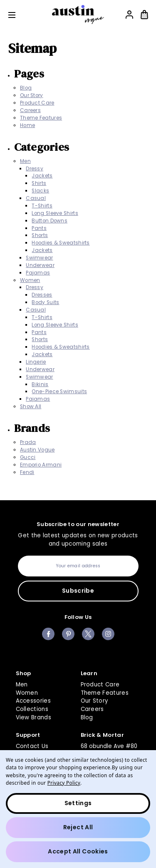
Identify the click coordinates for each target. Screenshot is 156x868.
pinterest (68, 634)
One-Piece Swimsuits (59, 392)
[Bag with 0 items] (144, 15)
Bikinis (40, 384)
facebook (48, 634)
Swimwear (39, 258)
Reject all (78, 827)
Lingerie (36, 362)
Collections (32, 709)
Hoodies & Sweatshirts (61, 243)
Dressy (35, 169)
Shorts (40, 235)
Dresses (42, 295)
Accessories (33, 701)
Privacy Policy (64, 783)
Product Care (37, 103)
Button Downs (50, 221)
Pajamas (38, 273)
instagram (108, 634)
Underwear (40, 265)
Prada (28, 442)
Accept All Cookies (78, 851)
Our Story (32, 95)
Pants (39, 228)
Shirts (39, 183)
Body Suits (45, 302)
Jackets (42, 176)
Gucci (28, 457)
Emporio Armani (41, 465)
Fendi (27, 472)
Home (27, 125)
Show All (31, 407)
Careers (30, 110)
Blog (26, 88)
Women (30, 280)
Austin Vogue (37, 450)
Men (25, 161)
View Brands (34, 717)
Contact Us (32, 746)
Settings (78, 803)
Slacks (40, 191)
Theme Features (41, 118)
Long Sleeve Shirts (55, 213)
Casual (36, 198)
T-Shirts (42, 206)
